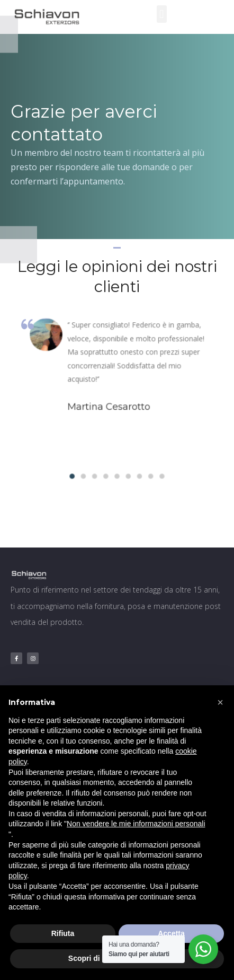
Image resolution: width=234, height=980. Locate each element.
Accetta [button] (171, 933)
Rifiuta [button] (63, 933)
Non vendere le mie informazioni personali (136, 824)
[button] (162, 14)
